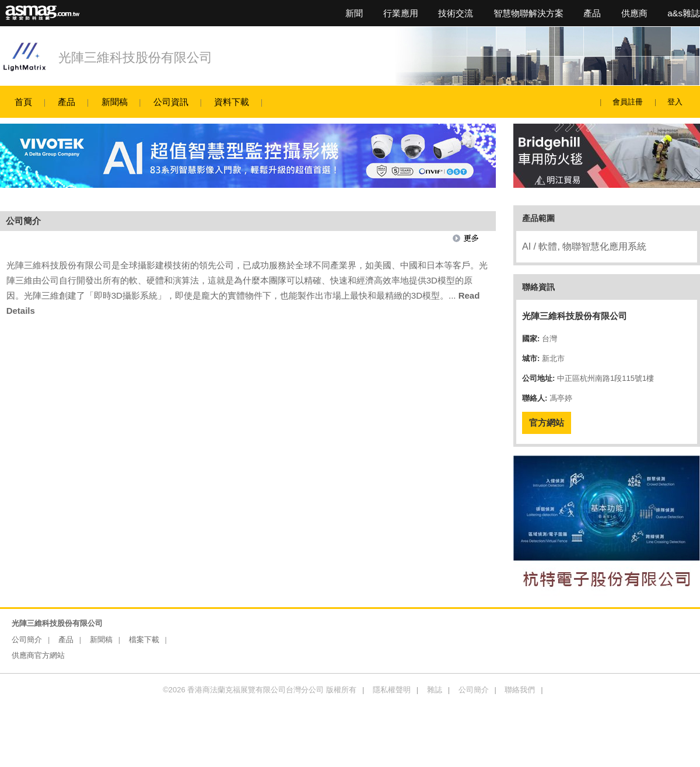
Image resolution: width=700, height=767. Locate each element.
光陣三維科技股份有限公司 (135, 57)
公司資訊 (171, 102)
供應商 (634, 13)
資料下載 (232, 102)
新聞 (354, 13)
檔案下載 (144, 640)
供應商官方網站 (38, 655)
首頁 (23, 102)
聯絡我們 (520, 690)
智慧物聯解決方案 (528, 13)
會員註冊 (628, 102)
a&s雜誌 (684, 13)
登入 (675, 102)
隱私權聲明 (392, 690)
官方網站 (547, 423)
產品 (592, 13)
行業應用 (401, 13)
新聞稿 (115, 102)
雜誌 (435, 690)
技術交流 (456, 13)
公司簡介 (27, 640)
